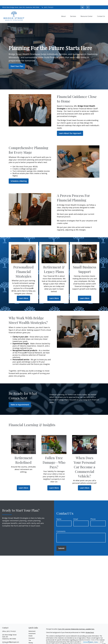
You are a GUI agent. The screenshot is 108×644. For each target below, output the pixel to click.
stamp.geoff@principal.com (11, 637)
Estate (31, 630)
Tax (30, 635)
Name (59, 514)
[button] (63, 11)
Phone (93, 514)
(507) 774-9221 (48, 2)
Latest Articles (33, 642)
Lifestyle (31, 639)
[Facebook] (88, 2)
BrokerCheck (90, 627)
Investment (32, 628)
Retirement (32, 626)
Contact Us (99, 2)
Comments (61, 526)
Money (31, 637)
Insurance (32, 633)
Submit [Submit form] (61, 543)
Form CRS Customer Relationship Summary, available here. (76, 624)
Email (76, 514)
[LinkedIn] (82, 2)
